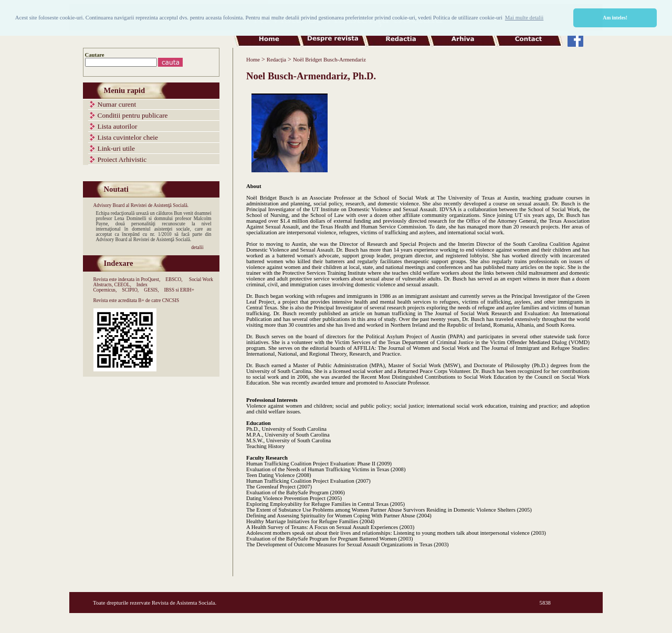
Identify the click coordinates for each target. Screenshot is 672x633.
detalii (197, 247)
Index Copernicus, (121, 287)
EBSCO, (174, 279)
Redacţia (276, 60)
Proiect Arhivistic (122, 159)
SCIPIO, (130, 290)
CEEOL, (122, 285)
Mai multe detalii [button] (524, 18)
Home (253, 60)
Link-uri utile (116, 148)
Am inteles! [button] (615, 18)
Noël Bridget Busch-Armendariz (329, 60)
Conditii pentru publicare (133, 115)
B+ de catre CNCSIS (159, 300)
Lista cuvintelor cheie (128, 137)
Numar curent (117, 104)
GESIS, (151, 290)
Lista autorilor (118, 126)
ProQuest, (150, 279)
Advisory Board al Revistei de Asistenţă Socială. (141, 205)
